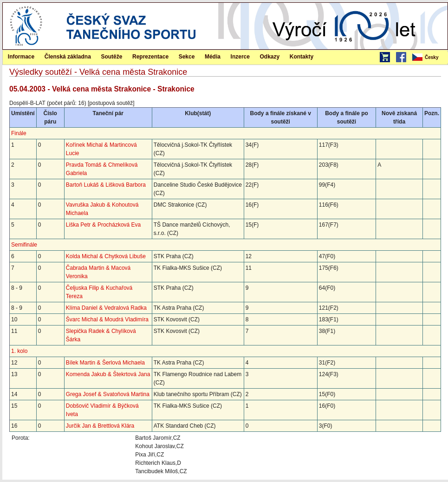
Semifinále (24, 245)
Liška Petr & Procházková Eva (103, 225)
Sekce (187, 57)
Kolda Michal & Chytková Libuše (106, 256)
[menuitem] (429, 58)
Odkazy (270, 57)
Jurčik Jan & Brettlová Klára (100, 426)
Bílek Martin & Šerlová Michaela (105, 363)
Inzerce (240, 57)
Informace (21, 57)
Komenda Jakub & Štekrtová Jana (108, 374)
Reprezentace (150, 57)
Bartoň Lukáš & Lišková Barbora (106, 185)
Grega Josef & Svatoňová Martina (108, 394)
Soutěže (111, 57)
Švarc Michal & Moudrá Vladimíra (107, 319)
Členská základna (68, 57)
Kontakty (302, 57)
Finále (19, 133)
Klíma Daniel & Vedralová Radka (106, 308)
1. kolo (19, 351)
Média (213, 57)
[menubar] (429, 58)
